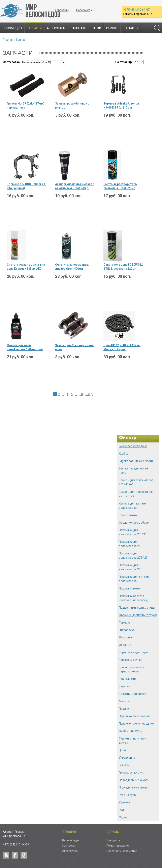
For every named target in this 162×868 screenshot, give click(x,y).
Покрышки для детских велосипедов (134, 579)
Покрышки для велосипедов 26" (130, 544)
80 (81, 394)
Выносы (124, 765)
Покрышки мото (129, 588)
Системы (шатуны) (131, 731)
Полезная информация (122, 851)
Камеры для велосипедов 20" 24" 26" (136, 482)
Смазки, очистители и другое (133, 741)
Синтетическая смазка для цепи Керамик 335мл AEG (26, 267)
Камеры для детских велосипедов (133, 506)
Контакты (131, 28)
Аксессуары (56, 28)
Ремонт (112, 28)
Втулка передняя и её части (133, 471)
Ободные (125, 645)
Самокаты (79, 28)
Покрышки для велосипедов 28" (130, 567)
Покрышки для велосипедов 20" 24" (133, 532)
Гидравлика (127, 630)
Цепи (122, 750)
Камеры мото (128, 515)
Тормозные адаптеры (133, 652)
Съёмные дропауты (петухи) (138, 615)
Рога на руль (127, 795)
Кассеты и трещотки (133, 694)
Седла (123, 817)
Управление (127, 758)
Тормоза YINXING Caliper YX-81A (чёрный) (27, 186)
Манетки (125, 701)
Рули (122, 810)
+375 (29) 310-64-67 (136, 10)
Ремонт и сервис (118, 846)
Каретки (124, 686)
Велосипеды (12, 28)
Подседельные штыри (134, 787)
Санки (96, 28)
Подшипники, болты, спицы (137, 608)
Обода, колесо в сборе (134, 523)
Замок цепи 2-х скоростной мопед (74, 347)
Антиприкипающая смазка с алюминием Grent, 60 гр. (75, 186)
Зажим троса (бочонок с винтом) (72, 106)
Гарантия (61, 10)
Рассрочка (83, 10)
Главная (8, 40)
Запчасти (34, 28)
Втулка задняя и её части (136, 461)
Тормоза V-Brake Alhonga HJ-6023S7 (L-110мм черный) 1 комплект (121, 106)
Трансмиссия (128, 679)
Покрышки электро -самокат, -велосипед (133, 598)
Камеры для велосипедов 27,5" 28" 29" (136, 494)
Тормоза (125, 623)
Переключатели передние (136, 724)
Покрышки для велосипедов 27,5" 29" (134, 556)
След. (89, 394)
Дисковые (126, 637)
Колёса (124, 454)
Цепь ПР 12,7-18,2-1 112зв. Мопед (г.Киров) (122, 347)
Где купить (114, 840)
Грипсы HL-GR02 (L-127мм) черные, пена (26, 106)
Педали (124, 709)
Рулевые (125, 802)
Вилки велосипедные (133, 446)
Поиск (157, 28)
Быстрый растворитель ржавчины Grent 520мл (120, 186)
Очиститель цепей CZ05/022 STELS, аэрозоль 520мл (123, 267)
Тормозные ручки (131, 660)
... (76, 394)
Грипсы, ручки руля (132, 773)
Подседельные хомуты (134, 780)
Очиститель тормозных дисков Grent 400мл (72, 267)
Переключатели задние (135, 716)
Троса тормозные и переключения (132, 669)
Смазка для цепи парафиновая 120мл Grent (25, 347)
